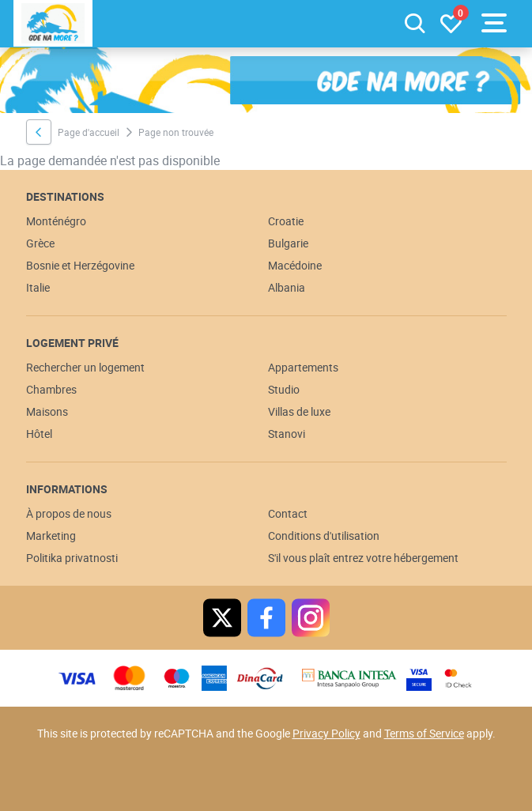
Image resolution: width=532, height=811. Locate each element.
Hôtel (39, 434)
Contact (288, 513)
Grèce (40, 243)
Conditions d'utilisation (324, 536)
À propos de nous (69, 513)
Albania (287, 287)
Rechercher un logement (85, 367)
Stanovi (287, 434)
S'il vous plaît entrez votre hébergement (363, 558)
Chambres (51, 389)
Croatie (286, 221)
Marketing (51, 536)
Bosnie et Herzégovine (80, 265)
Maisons (47, 411)
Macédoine (295, 265)
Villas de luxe (299, 411)
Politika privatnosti (72, 558)
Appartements (303, 367)
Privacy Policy (326, 733)
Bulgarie (288, 243)
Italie (38, 287)
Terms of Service (424, 733)
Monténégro (56, 221)
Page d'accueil (89, 132)
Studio (284, 389)
